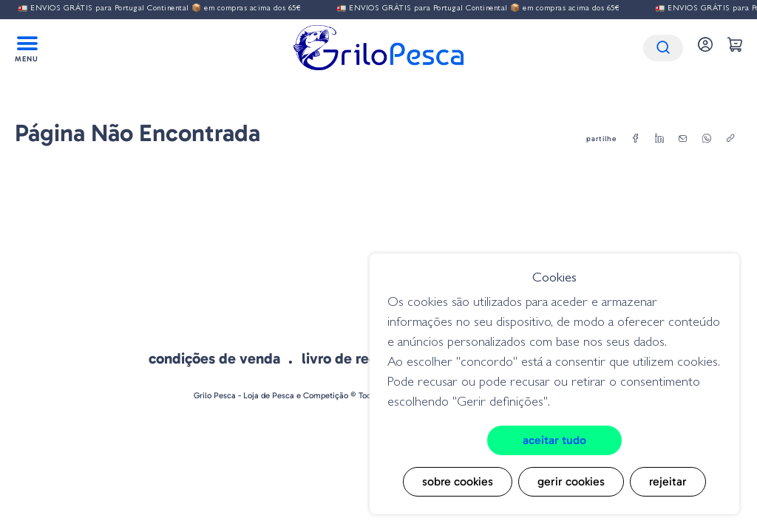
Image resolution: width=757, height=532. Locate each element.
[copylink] (730, 139)
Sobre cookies (458, 481)
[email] (683, 139)
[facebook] (636, 139)
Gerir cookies (571, 481)
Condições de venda (214, 358)
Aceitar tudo (554, 440)
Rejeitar (668, 481)
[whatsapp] (707, 139)
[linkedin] (659, 139)
